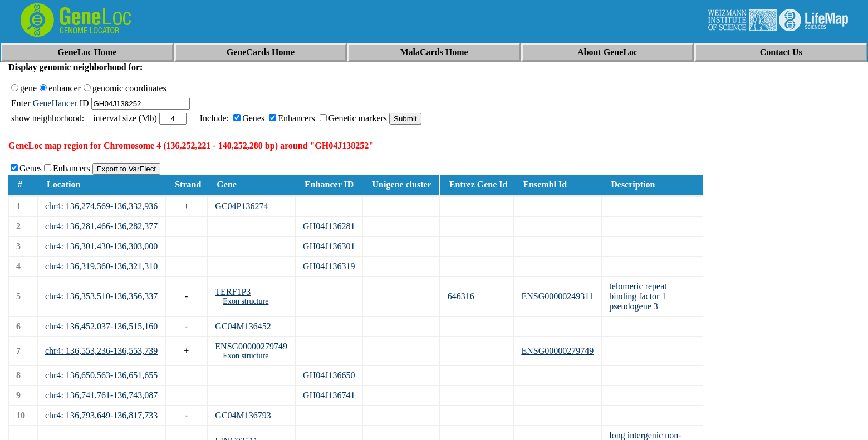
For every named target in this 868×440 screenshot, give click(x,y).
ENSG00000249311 (557, 296)
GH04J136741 (329, 395)
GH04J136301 (329, 246)
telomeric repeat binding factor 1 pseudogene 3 (638, 296)
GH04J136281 (329, 226)
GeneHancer (55, 103)
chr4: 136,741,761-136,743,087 (101, 395)
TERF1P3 (233, 292)
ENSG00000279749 (251, 346)
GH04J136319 (329, 266)
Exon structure (246, 301)
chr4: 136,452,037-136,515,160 (101, 326)
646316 (461, 296)
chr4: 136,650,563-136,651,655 (101, 375)
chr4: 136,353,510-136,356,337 (101, 296)
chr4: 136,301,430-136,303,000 (101, 246)
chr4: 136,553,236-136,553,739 (101, 351)
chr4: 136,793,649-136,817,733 (101, 415)
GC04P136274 (241, 206)
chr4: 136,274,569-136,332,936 (101, 206)
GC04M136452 (243, 326)
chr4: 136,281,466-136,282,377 (101, 226)
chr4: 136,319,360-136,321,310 (101, 266)
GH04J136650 (329, 375)
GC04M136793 (243, 415)
